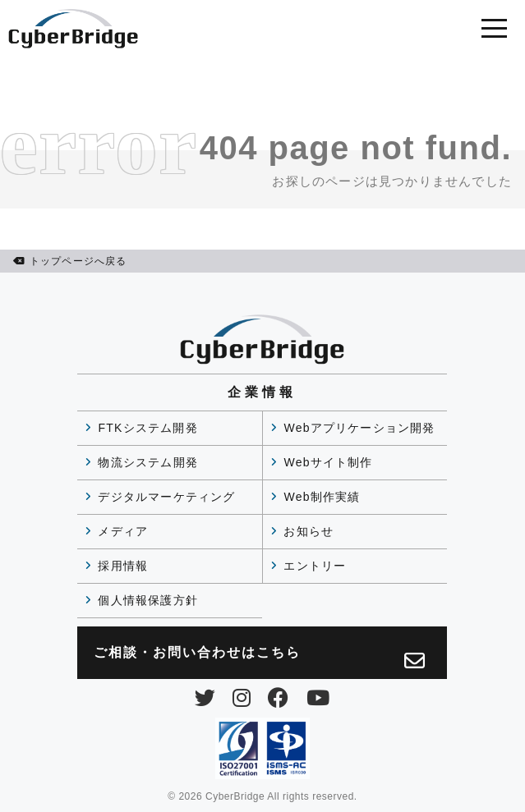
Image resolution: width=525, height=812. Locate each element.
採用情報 (123, 566)
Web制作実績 (322, 497)
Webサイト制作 (328, 462)
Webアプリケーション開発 (359, 428)
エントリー (315, 566)
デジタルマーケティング (166, 497)
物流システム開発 (148, 462)
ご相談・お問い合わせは (260, 658)
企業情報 (262, 392)
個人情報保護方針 (148, 600)
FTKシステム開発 (147, 428)
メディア (123, 531)
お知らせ (309, 531)
